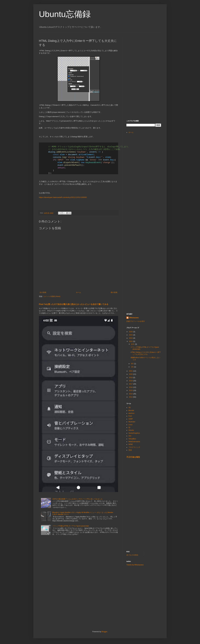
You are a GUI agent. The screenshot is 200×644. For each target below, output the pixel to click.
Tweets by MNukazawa (135, 565)
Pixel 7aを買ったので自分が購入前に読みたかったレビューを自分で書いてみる (74, 304)
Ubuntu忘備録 (65, 14)
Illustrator (132, 422)
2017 (131, 384)
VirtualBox (132, 439)
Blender (131, 410)
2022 (131, 341)
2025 (131, 332)
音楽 (130, 450)
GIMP (131, 419)
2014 (131, 394)
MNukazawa (134, 318)
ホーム (78, 292)
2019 (131, 378)
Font (130, 416)
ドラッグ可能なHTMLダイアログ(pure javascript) (71, 526)
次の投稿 (43, 292)
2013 (131, 397)
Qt (129, 427)
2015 (131, 390)
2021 (131, 371)
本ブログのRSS (132, 555)
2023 (131, 338)
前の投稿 (114, 292)
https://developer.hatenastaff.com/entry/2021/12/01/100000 (63, 197)
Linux (130, 425)
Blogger (104, 632)
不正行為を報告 (133, 457)
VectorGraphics (134, 433)
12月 (133, 344)
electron (131, 413)
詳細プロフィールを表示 (136, 321)
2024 (131, 335)
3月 (132, 367)
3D (130, 408)
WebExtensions (134, 442)
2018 (131, 381)
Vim (130, 436)
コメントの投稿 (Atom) (52, 296)
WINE (131, 444)
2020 (131, 374)
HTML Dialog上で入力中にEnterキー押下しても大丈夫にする (146, 353)
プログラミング (134, 447)
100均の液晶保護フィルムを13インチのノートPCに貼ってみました (77, 499)
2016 (131, 387)
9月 (132, 364)
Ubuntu (131, 430)
